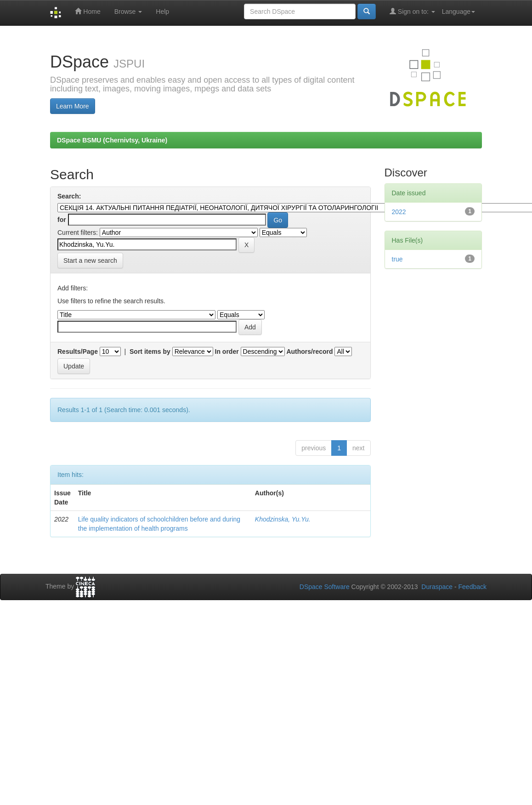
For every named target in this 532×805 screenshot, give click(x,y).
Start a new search (90, 261)
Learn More (73, 106)
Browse (128, 11)
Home (88, 11)
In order (227, 351)
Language (458, 11)
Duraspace (437, 587)
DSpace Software (325, 587)
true (397, 259)
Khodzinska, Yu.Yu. (283, 519)
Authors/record (309, 351)
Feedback (473, 587)
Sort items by (150, 351)
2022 (399, 212)
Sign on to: (412, 11)
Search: (69, 196)
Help (162, 11)
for (62, 220)
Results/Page (78, 351)
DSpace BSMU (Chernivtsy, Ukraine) (112, 140)
